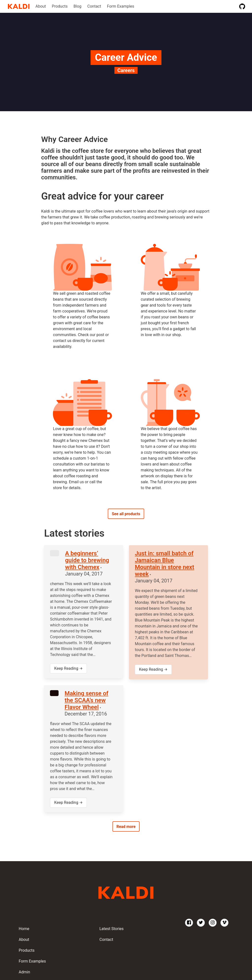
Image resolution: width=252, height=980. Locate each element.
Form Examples (121, 6)
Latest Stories (111, 929)
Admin (24, 972)
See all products (126, 514)
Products (60, 6)
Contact (94, 6)
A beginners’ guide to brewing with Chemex (87, 560)
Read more (126, 827)
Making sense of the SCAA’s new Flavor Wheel (86, 700)
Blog (78, 6)
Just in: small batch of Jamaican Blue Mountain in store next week (165, 564)
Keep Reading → (68, 668)
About (41, 6)
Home (24, 929)
